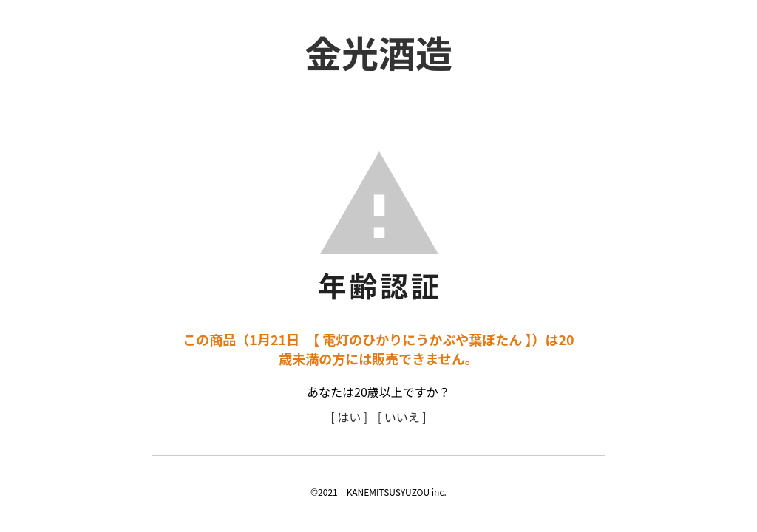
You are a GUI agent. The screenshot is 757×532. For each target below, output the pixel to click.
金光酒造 (378, 52)
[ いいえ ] (402, 417)
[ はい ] (349, 417)
